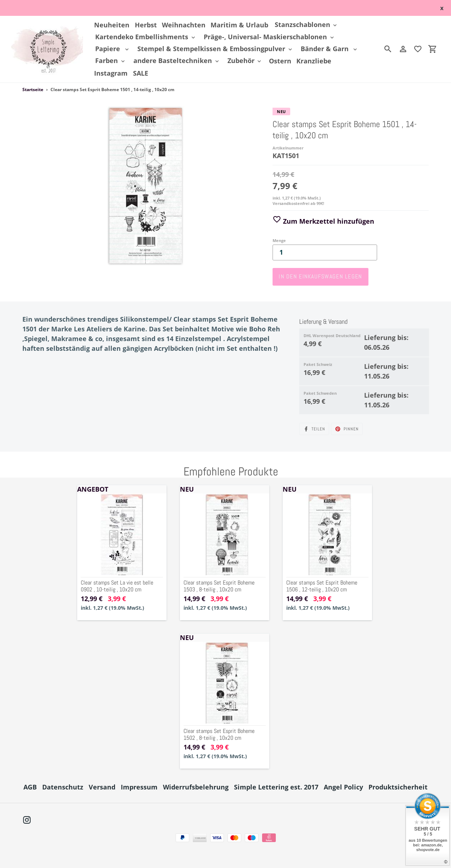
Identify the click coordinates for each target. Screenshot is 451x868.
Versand (102, 787)
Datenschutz (63, 787)
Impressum (139, 787)
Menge (279, 240)
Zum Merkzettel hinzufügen (323, 221)
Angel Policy (343, 787)
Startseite (33, 90)
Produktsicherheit (398, 787)
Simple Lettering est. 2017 (276, 787)
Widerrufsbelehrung (196, 787)
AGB (30, 787)
